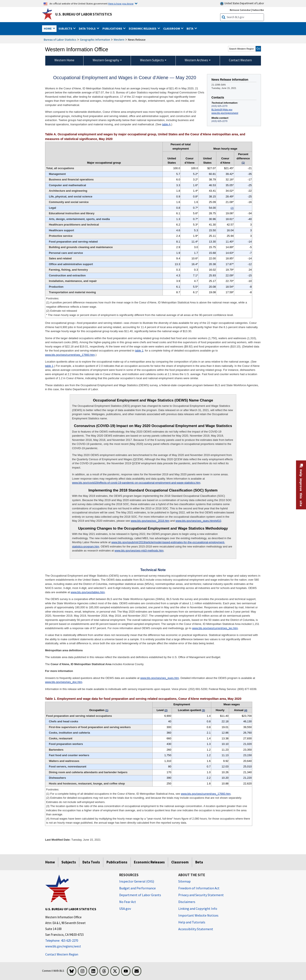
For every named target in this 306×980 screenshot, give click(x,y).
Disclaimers (187, 902)
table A (166, 124)
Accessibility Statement (196, 929)
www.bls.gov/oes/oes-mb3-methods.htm (139, 551)
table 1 (139, 351)
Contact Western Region (62, 954)
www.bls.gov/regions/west (225, 113)
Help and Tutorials (192, 922)
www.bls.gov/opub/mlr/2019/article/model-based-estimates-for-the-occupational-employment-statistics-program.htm (149, 544)
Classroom (180, 862)
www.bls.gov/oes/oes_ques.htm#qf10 (198, 521)
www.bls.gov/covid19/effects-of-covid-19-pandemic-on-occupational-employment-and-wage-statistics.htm (136, 483)
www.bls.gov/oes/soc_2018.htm (150, 521)
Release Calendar (240, 10)
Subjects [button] (66, 29)
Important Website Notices (198, 915)
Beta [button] (190, 29)
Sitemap (184, 881)
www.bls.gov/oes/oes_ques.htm (160, 678)
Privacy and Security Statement (201, 895)
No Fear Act (128, 902)
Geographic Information (95, 40)
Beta (199, 862)
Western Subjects (152, 60)
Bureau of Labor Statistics (60, 40)
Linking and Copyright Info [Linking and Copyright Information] (198, 909)
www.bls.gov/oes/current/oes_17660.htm (70, 355)
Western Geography (106, 60)
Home (50, 862)
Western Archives (196, 60)
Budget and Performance (137, 888)
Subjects (69, 862)
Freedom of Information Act (199, 888)
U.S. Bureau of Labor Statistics (84, 14)
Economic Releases (149, 862)
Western (119, 40)
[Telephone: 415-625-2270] (79, 941)
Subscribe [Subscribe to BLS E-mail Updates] (258, 10)
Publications (117, 862)
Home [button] (48, 29)
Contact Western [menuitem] (240, 60)
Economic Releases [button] (143, 29)
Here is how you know (121, 3)
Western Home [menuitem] (64, 60)
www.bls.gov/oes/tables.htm (88, 592)
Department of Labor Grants (140, 895)
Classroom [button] (172, 29)
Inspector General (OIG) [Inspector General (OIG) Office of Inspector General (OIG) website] (137, 881)
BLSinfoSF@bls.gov (222, 110)
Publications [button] (113, 29)
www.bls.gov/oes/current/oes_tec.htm (215, 628)
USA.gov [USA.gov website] (125, 909)
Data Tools (91, 862)
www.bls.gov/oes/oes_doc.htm (64, 682)
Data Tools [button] (88, 29)
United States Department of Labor (242, 4)
